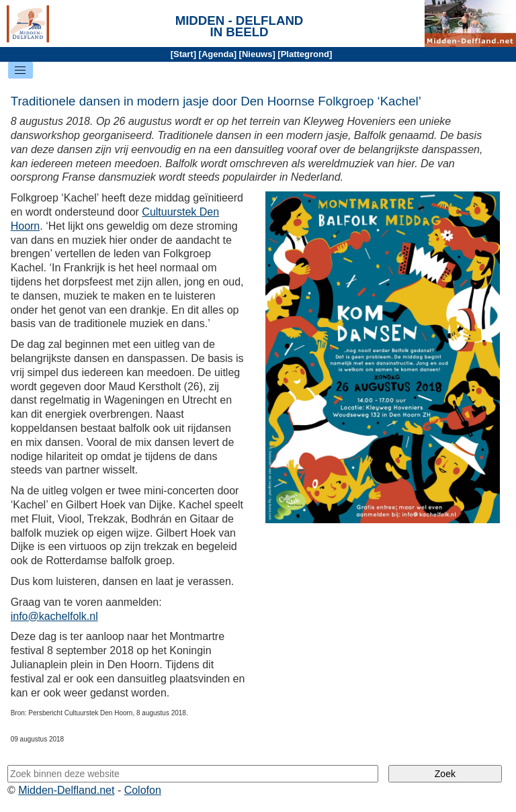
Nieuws (257, 54)
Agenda (218, 54)
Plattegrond (305, 54)
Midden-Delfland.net (66, 790)
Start (183, 54)
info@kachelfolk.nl (54, 616)
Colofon (143, 790)
